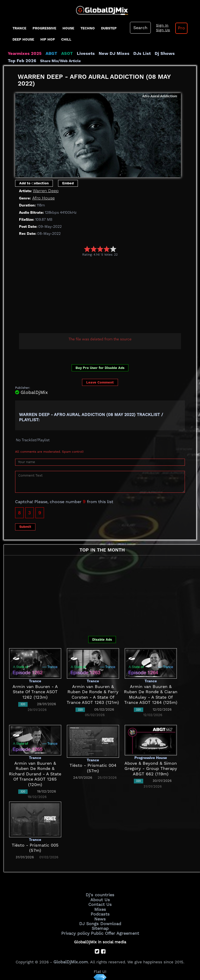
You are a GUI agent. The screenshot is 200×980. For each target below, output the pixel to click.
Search (140, 28)
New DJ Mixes (105, 54)
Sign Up (161, 30)
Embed (68, 183)
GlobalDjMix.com (71, 958)
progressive (44, 28)
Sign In (160, 25)
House (68, 28)
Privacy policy (77, 930)
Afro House (43, 198)
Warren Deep (45, 191)
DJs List (131, 54)
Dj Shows (151, 54)
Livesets (79, 54)
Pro (178, 28)
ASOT (62, 54)
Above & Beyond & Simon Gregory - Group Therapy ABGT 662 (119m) (151, 768)
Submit (25, 526)
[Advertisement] (108, 295)
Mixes (100, 908)
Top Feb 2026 (177, 54)
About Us (100, 899)
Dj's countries (100, 895)
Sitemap (100, 925)
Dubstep (109, 28)
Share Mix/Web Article (28, 61)
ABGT (48, 54)
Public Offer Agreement (114, 930)
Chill (66, 39)
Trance (19, 28)
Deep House (23, 39)
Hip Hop (48, 39)
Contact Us (100, 903)
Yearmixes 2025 (23, 54)
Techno (88, 28)
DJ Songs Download (100, 921)
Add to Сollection (34, 183)
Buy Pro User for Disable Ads (100, 368)
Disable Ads (102, 639)
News (100, 917)
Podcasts (100, 912)
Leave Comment (100, 382)
